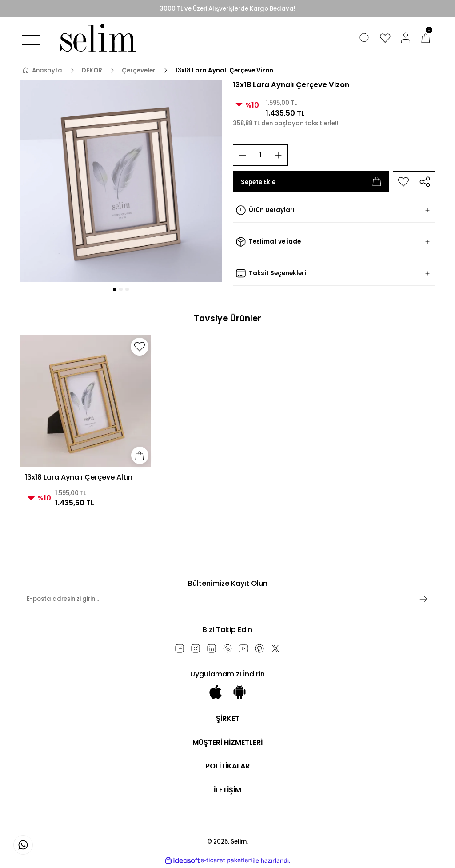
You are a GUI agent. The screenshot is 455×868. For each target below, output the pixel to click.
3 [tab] (127, 289)
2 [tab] (121, 289)
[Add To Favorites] (403, 182)
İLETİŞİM (228, 790)
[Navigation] (31, 40)
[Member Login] (406, 38)
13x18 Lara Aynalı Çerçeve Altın (79, 477)
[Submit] (423, 599)
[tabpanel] (121, 181)
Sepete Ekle (311, 182)
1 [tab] (115, 289)
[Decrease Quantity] (243, 155)
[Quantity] (260, 155)
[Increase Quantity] (278, 155)
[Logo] (96, 38)
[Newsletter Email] (227, 603)
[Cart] (426, 38)
